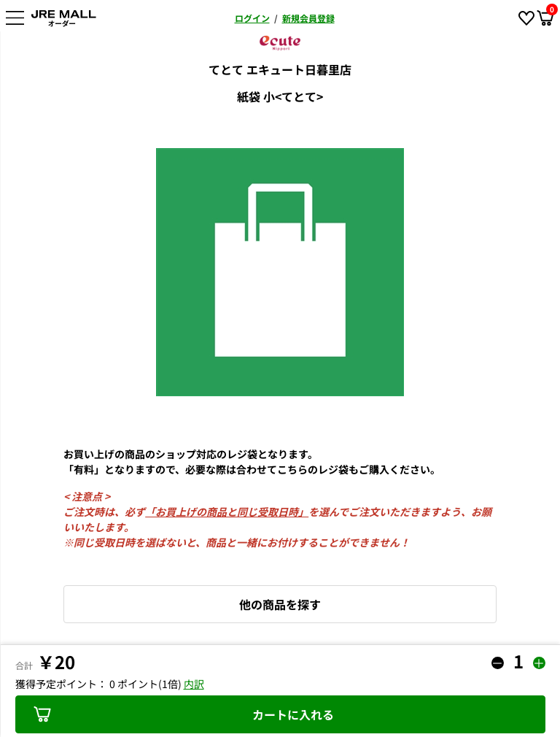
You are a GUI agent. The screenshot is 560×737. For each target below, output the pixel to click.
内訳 (194, 684)
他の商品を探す (280, 604)
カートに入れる (184, 714)
